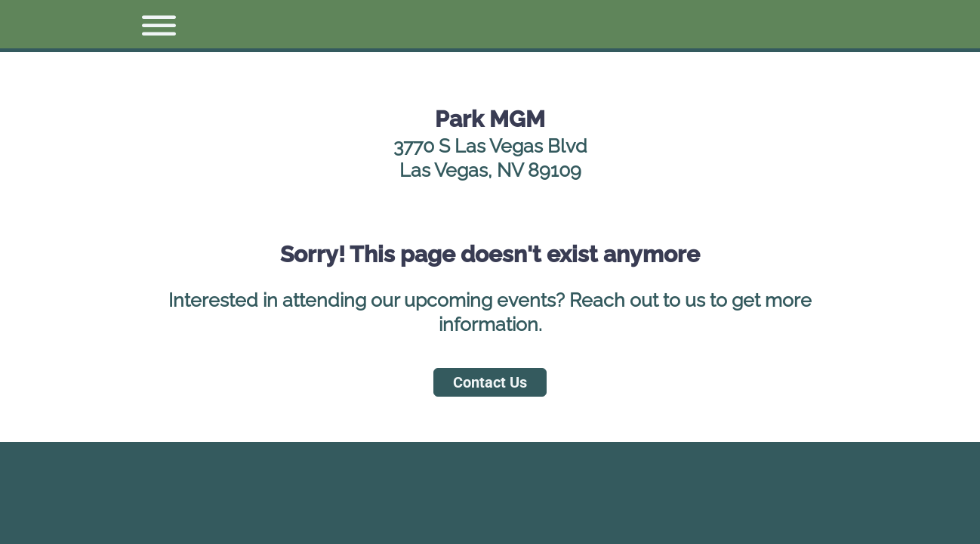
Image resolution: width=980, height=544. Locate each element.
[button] (153, 24)
